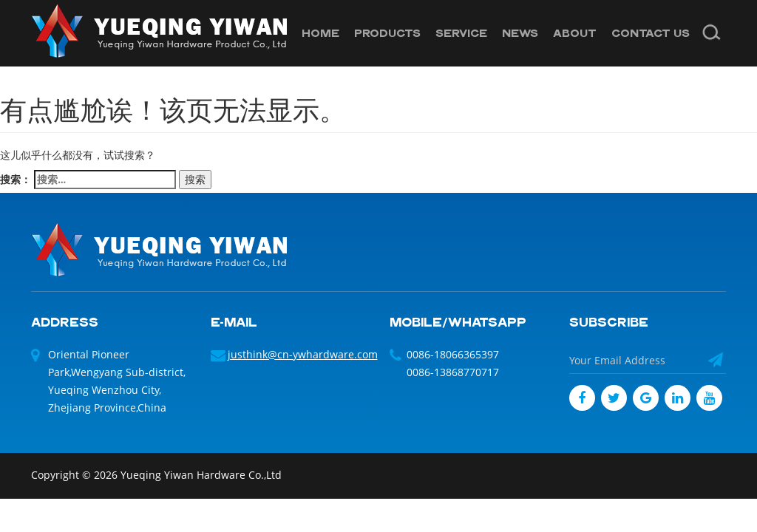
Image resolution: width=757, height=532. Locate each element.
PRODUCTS (387, 33)
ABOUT (575, 33)
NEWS (520, 33)
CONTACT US (651, 33)
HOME (320, 33)
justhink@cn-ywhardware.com (303, 354)
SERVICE (461, 33)
